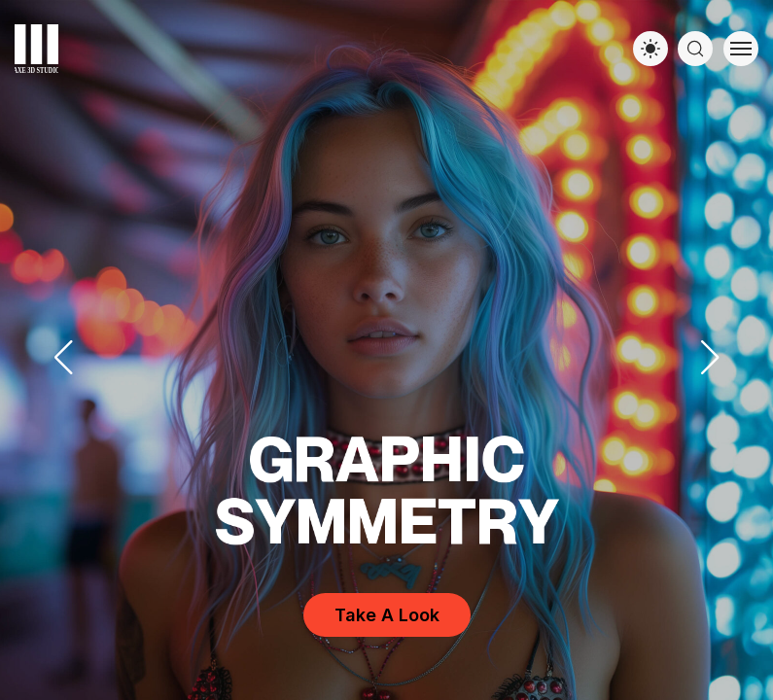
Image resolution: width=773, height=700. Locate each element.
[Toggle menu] (741, 49)
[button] (710, 358)
